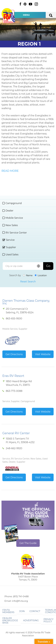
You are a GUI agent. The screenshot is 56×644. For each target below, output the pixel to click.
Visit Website (43, 354)
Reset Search (28, 282)
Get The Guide (28, 543)
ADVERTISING (31, 620)
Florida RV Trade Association (9, 16)
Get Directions (14, 354)
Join (22, 611)
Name (28, 275)
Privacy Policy (48, 620)
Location (41, 275)
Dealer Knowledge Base (10, 620)
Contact (35, 611)
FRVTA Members (8, 611)
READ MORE (10, 171)
